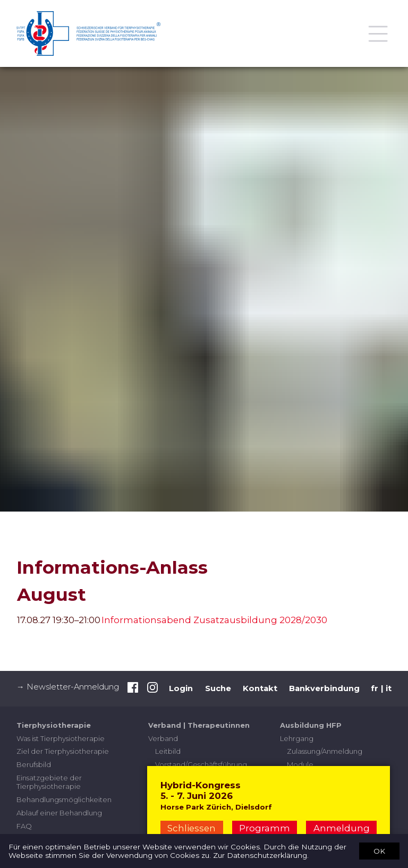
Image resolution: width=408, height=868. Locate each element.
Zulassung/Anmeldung (325, 751)
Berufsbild (34, 764)
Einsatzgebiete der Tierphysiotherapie (49, 782)
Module (300, 764)
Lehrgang (297, 738)
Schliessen (192, 828)
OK (379, 850)
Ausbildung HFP (311, 725)
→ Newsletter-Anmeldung (68, 687)
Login (181, 688)
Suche (218, 688)
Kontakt (260, 688)
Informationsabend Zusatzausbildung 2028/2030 (214, 620)
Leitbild (168, 751)
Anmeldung (342, 828)
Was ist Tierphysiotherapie (61, 738)
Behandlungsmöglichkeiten (64, 799)
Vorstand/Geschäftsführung (201, 764)
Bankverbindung (324, 688)
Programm (265, 828)
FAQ (24, 826)
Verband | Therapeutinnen (199, 725)
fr (375, 688)
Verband (163, 738)
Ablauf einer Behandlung (59, 813)
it (389, 688)
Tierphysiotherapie (54, 725)
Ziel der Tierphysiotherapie (63, 751)
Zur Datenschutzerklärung (260, 855)
